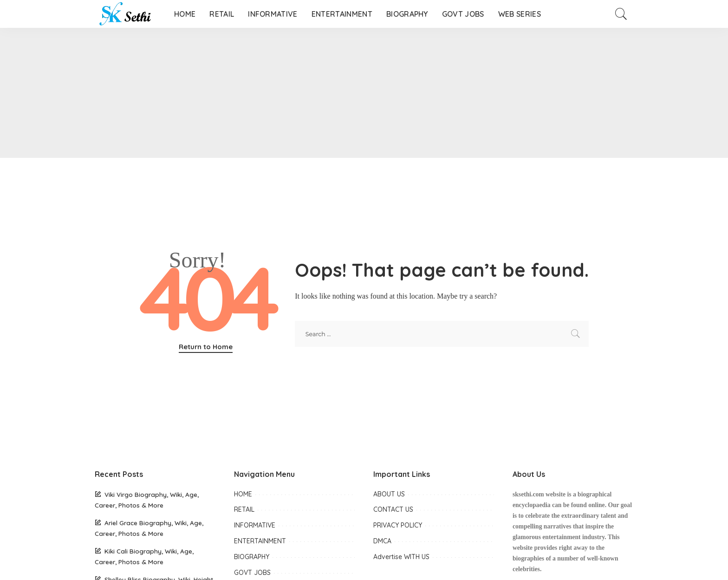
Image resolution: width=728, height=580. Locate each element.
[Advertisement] (279, 93)
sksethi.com (528, 494)
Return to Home (206, 347)
